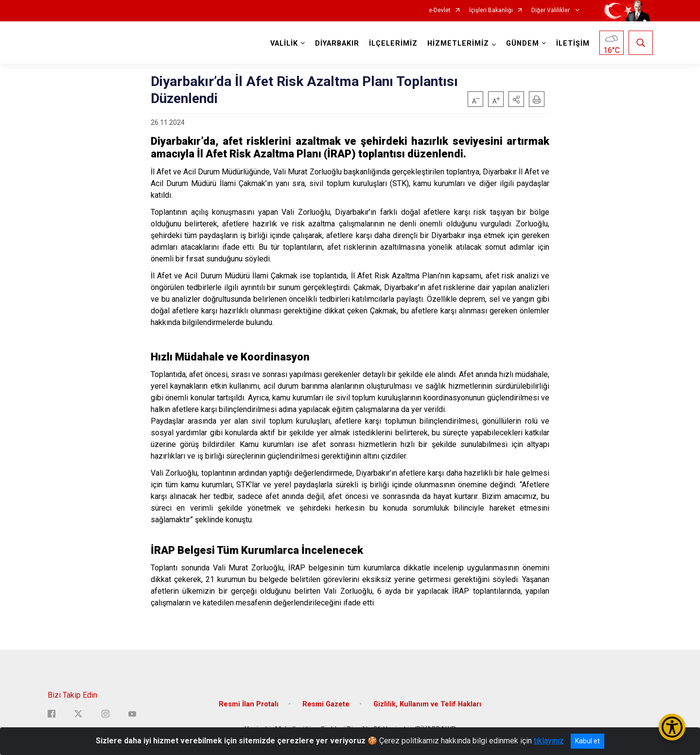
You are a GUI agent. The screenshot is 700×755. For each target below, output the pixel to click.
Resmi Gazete (326, 704)
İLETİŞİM (573, 43)
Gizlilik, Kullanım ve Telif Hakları (427, 704)
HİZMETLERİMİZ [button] (458, 43)
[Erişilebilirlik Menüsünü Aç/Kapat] (672, 727)
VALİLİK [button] (284, 43)
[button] (516, 99)
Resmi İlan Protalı (249, 704)
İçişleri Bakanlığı (491, 10)
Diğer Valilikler (551, 10)
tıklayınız (549, 741)
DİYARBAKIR (337, 43)
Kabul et (587, 741)
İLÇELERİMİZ (393, 43)
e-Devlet (440, 10)
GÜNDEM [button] (523, 43)
